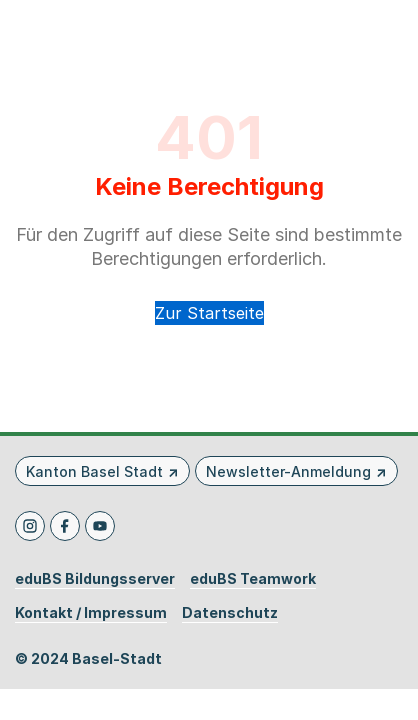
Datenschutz (230, 613)
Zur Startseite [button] (209, 313)
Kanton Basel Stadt (94, 471)
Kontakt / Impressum (91, 613)
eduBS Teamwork (253, 579)
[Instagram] (30, 526)
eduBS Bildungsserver (95, 579)
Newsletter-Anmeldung (288, 471)
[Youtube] (100, 526)
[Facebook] (65, 526)
